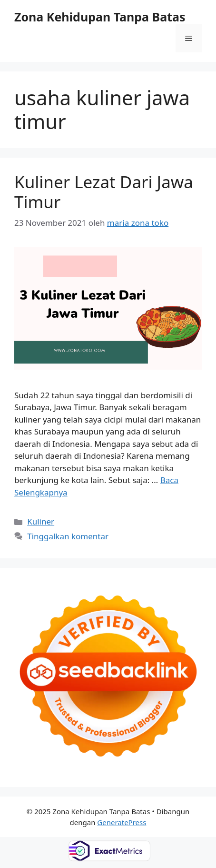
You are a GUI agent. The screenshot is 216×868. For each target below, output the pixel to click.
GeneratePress (122, 822)
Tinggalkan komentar (68, 536)
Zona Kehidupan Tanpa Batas (100, 17)
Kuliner (41, 521)
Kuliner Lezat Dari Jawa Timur (104, 192)
